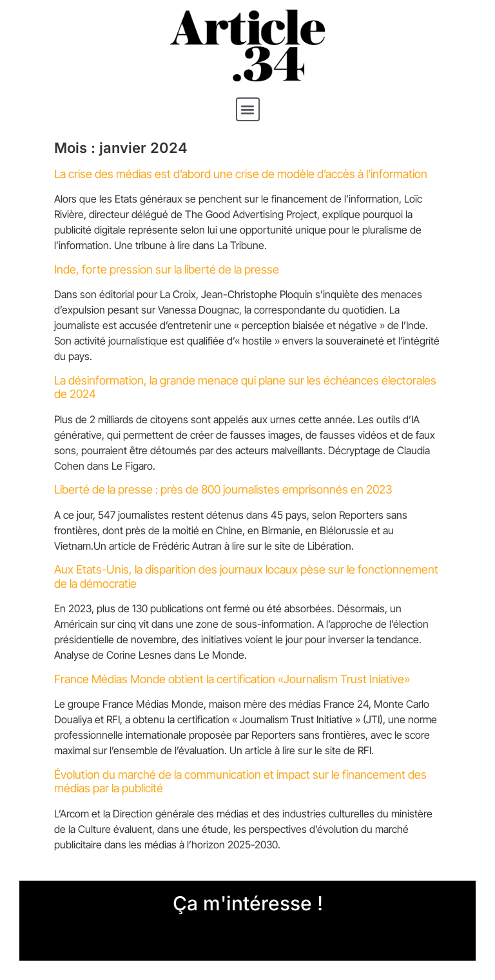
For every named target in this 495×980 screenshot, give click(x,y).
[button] (248, 109)
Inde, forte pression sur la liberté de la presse (167, 269)
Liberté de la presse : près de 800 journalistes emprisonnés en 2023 (223, 489)
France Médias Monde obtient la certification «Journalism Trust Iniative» (232, 679)
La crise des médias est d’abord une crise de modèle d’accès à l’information (241, 174)
